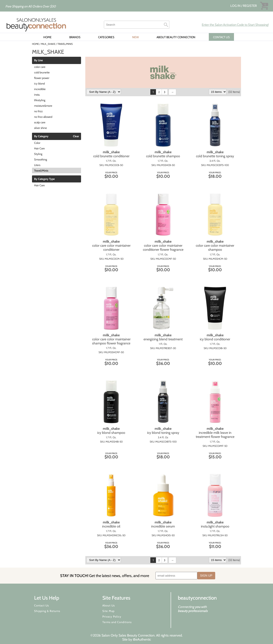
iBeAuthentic (142, 639)
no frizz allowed (43, 117)
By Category (41, 136)
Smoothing (41, 159)
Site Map (108, 611)
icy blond (39, 83)
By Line (38, 60)
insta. (37, 95)
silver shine (41, 128)
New (136, 37)
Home (47, 37)
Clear (76, 136)
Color (37, 143)
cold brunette (42, 72)
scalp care (40, 122)
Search (166, 25)
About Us (109, 605)
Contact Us (41, 605)
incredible (40, 89)
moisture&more (43, 106)
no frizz (38, 111)
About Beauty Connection (176, 37)
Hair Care (39, 148)
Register (250, 6)
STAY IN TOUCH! (105, 576)
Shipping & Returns (47, 611)
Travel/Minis (41, 170)
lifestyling (40, 100)
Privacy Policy (112, 616)
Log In (236, 6)
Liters (37, 165)
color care (40, 67)
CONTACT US (221, 37)
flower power (42, 78)
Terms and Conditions (117, 622)
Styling (38, 154)
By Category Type (44, 179)
